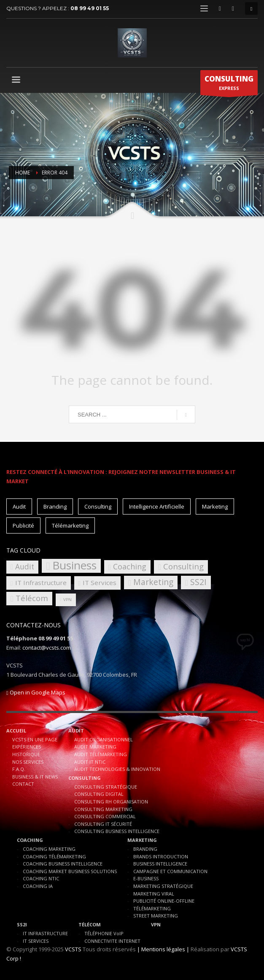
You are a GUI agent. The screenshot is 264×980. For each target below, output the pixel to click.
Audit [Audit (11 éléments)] (19, 506)
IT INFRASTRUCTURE (45, 933)
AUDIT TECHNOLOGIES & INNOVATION (117, 769)
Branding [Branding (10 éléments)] (55, 506)
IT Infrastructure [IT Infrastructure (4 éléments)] (41, 583)
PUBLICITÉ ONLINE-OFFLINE (164, 901)
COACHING (30, 840)
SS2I (22, 924)
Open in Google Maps (36, 692)
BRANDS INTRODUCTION (161, 856)
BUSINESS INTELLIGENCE (160, 864)
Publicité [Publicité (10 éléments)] (23, 525)
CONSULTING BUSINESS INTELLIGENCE (117, 831)
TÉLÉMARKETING (152, 908)
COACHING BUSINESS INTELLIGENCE (63, 864)
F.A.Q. (19, 769)
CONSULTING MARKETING (103, 809)
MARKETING (142, 840)
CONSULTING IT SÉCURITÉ (103, 824)
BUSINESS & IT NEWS (35, 777)
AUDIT (76, 731)
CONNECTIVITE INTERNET (112, 941)
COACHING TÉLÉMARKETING (54, 856)
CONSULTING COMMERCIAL (105, 816)
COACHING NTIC (41, 878)
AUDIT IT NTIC (90, 762)
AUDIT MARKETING (95, 747)
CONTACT (23, 784)
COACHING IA (38, 886)
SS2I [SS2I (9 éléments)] (198, 582)
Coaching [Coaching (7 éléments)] (130, 566)
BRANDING (145, 849)
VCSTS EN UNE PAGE (35, 739)
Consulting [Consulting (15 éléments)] (98, 506)
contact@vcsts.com (47, 648)
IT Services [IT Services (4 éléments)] (100, 583)
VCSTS (73, 949)
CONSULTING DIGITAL (99, 794)
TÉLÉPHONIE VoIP (104, 933)
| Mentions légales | (163, 949)
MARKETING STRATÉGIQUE (163, 886)
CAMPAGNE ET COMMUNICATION (170, 871)
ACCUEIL (16, 731)
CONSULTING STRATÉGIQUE (106, 787)
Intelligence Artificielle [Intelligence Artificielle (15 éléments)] (157, 506)
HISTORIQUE (26, 754)
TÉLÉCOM (90, 924)
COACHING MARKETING (49, 849)
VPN (156, 924)
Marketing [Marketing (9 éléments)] (153, 582)
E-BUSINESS (146, 878)
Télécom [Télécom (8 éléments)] (32, 598)
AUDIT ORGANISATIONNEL (104, 739)
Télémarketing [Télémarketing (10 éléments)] (70, 525)
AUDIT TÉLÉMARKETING (101, 754)
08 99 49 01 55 (90, 8)
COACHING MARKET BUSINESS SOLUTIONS (70, 871)
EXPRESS (229, 84)
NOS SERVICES (28, 762)
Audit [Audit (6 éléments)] (25, 567)
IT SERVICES (36, 941)
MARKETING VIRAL (154, 894)
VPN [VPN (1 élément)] (67, 600)
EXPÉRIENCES (27, 747)
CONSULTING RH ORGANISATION (111, 802)
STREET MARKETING (156, 916)
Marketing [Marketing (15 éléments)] (215, 506)
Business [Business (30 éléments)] (74, 566)
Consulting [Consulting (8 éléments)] (183, 566)
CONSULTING (85, 778)
